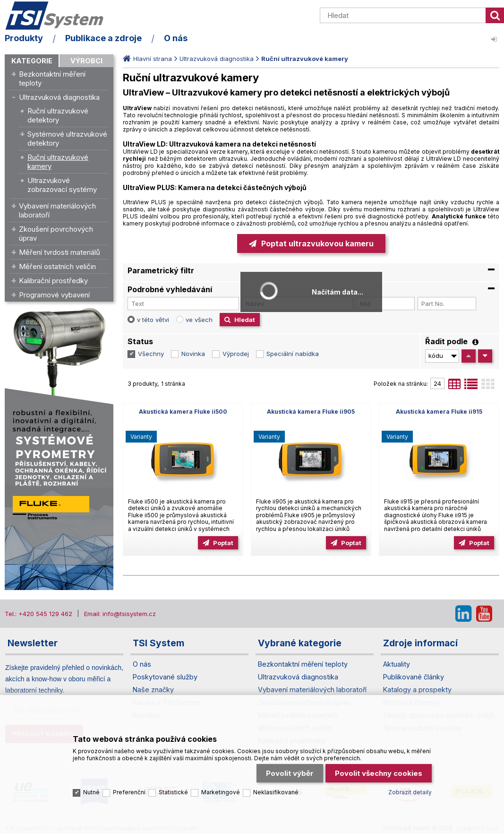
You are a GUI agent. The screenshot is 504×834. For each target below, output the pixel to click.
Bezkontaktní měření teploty (52, 78)
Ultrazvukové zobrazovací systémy (62, 185)
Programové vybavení (54, 295)
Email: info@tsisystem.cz (120, 614)
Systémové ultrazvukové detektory (67, 139)
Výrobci (86, 61)
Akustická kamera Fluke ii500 (183, 412)
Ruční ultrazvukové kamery (58, 162)
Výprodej (236, 354)
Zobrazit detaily (410, 792)
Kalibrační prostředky (53, 281)
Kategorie (32, 61)
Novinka (193, 354)
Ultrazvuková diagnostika (59, 97)
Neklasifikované (276, 792)
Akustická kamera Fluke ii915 (439, 412)
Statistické (173, 792)
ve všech (199, 320)
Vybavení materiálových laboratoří (57, 210)
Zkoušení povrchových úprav (56, 234)
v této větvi (153, 320)
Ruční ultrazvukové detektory (58, 115)
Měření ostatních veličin (57, 266)
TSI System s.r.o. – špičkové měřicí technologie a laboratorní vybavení (59, 16)
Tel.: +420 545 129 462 (38, 614)
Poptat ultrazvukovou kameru (317, 243)
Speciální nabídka (293, 354)
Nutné (91, 792)
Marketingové (221, 792)
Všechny (151, 354)
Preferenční (129, 792)
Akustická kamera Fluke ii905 (311, 412)
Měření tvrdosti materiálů (60, 252)
